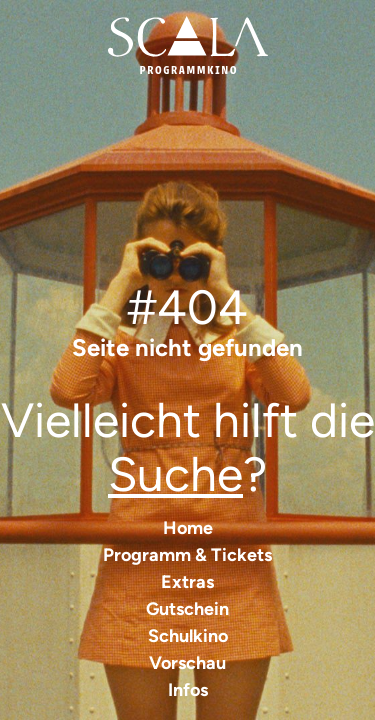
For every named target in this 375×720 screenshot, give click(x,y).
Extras (187, 582)
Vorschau (187, 663)
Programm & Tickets (187, 555)
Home (188, 528)
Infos (188, 690)
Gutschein (187, 609)
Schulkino (188, 636)
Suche (175, 474)
